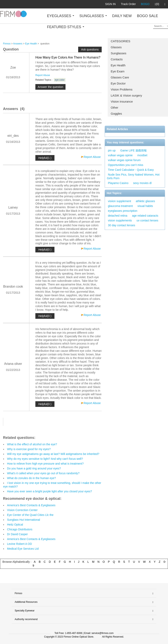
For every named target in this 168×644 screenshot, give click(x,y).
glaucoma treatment (120, 206)
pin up (112, 150)
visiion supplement (119, 201)
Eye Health (118, 65)
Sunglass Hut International (24, 520)
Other (115, 108)
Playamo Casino (118, 183)
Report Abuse (43, 75)
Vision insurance (122, 101)
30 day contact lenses (121, 225)
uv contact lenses (147, 220)
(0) (157, 4)
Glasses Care (120, 77)
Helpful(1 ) (45, 158)
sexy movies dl (142, 183)
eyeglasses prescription (123, 211)
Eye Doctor (118, 83)
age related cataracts (145, 216)
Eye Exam (118, 71)
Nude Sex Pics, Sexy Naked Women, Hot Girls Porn (133, 176)
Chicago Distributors (20, 529)
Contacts (117, 59)
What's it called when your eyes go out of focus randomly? (43, 473)
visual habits (145, 206)
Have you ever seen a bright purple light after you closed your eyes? (50, 491)
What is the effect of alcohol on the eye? (32, 444)
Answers (18, 44)
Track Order (128, 4)
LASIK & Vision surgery (126, 95)
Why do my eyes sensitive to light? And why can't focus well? (45, 459)
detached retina (118, 216)
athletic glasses (145, 201)
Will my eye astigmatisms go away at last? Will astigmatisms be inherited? (53, 454)
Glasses (116, 47)
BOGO (145, 4)
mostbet (142, 155)
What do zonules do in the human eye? (31, 478)
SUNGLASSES (93, 16)
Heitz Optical (15, 525)
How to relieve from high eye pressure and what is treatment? (45, 464)
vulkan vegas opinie (120, 155)
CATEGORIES (120, 41)
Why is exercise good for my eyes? (29, 449)
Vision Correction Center (22, 510)
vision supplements (120, 220)
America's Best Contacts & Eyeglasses (31, 505)
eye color (60, 80)
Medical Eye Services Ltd (23, 549)
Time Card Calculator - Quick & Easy (131, 170)
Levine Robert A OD (19, 544)
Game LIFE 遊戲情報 (134, 150)
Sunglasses (119, 53)
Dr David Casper (17, 534)
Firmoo (7, 44)
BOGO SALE (147, 16)
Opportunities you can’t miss (126, 165)
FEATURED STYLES (66, 27)
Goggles (116, 114)
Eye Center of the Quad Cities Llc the (30, 515)
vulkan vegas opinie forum (124, 160)
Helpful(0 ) (45, 250)
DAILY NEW (122, 16)
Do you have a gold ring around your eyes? (34, 468)
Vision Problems (122, 89)
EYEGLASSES (61, 16)
